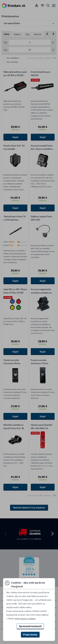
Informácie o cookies (25, 618)
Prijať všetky (30, 635)
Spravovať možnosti (30, 626)
